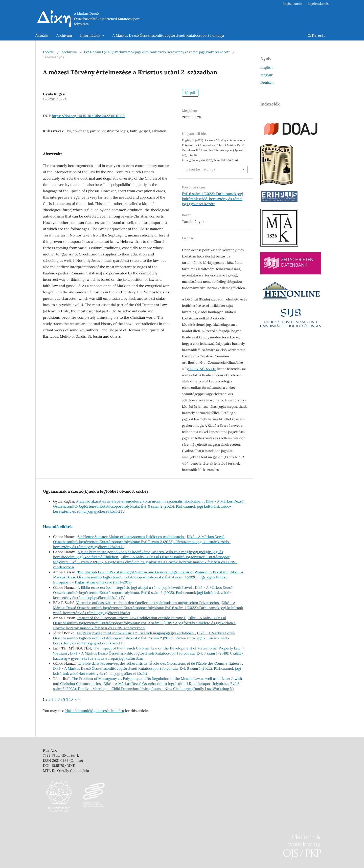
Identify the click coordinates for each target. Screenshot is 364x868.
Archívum (64, 35)
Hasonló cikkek (58, 527)
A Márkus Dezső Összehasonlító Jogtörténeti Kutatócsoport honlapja (168, 35)
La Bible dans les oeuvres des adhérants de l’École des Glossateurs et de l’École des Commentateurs (160, 663)
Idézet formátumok (200, 169)
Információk (91, 35)
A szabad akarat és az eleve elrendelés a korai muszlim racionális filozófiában (140, 501)
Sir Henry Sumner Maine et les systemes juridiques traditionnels (131, 537)
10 (71, 699)
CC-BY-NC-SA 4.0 (202, 369)
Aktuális (42, 35)
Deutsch (267, 82)
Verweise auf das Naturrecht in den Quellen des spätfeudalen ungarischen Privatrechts (148, 603)
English (266, 67)
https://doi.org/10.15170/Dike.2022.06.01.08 (88, 116)
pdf (192, 93)
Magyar (266, 75)
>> (78, 699)
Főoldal (49, 52)
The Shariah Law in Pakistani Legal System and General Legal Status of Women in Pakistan (152, 572)
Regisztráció (292, 4)
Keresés (316, 35)
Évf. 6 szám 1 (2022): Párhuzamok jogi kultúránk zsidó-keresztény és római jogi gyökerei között (157, 52)
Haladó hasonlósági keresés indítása (95, 711)
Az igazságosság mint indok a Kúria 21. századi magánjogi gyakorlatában (136, 633)
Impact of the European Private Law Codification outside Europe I (132, 618)
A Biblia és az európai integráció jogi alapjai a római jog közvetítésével (135, 588)
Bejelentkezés (318, 4)
